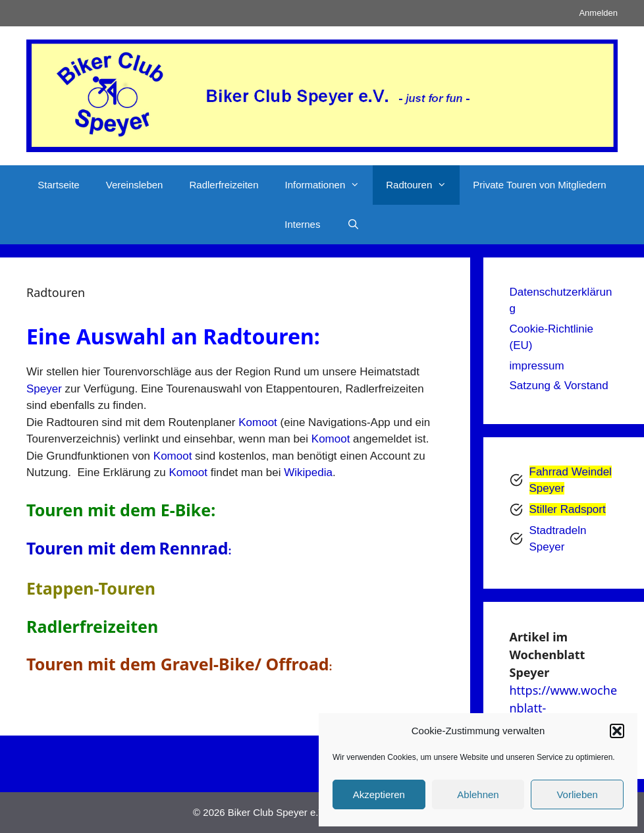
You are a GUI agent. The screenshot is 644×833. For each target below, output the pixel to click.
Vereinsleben (135, 185)
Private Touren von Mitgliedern (539, 185)
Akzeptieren (379, 794)
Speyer (44, 389)
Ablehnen (478, 794)
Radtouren (423, 185)
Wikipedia (308, 472)
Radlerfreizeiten (224, 185)
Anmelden (598, 13)
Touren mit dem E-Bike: (121, 510)
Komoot (258, 422)
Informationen (329, 185)
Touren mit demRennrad (129, 548)
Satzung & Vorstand (559, 386)
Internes (302, 224)
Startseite (58, 185)
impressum (537, 366)
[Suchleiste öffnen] (353, 225)
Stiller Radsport (568, 509)
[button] (617, 731)
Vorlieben (577, 794)
